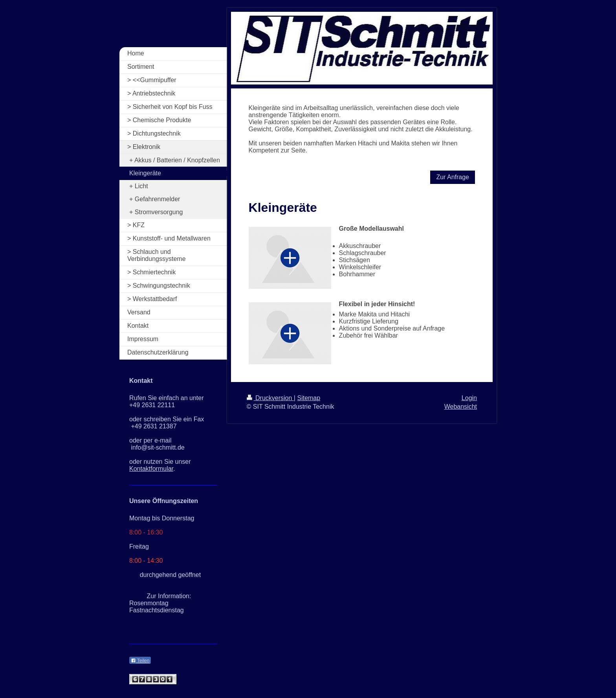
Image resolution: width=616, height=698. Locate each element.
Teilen (140, 661)
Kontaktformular (151, 469)
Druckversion (270, 398)
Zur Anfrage (453, 177)
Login (469, 398)
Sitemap (309, 398)
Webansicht (461, 407)
